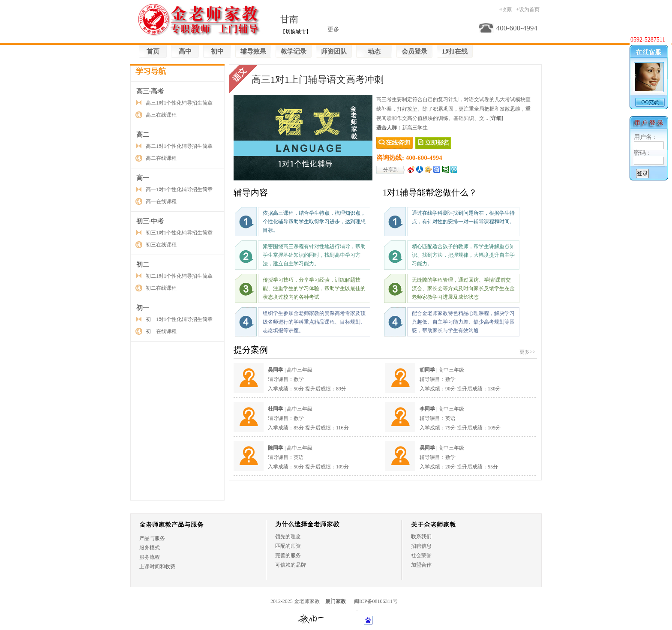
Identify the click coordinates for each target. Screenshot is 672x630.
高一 (143, 178)
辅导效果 (253, 51)
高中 (185, 51)
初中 (217, 51)
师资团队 (334, 51)
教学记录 (294, 51)
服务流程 (150, 557)
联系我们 (421, 537)
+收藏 (505, 9)
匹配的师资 (288, 546)
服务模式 (150, 548)
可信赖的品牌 (291, 565)
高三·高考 (150, 91)
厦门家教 (336, 601)
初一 (143, 308)
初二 (143, 264)
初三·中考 (150, 221)
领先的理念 (288, 537)
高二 (143, 135)
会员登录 (414, 51)
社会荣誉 (421, 555)
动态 (374, 51)
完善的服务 (288, 555)
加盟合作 (421, 565)
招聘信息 (421, 546)
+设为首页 (528, 9)
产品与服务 (152, 538)
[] (496, 118)
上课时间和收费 (157, 567)
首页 (153, 51)
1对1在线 (455, 51)
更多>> (528, 352)
